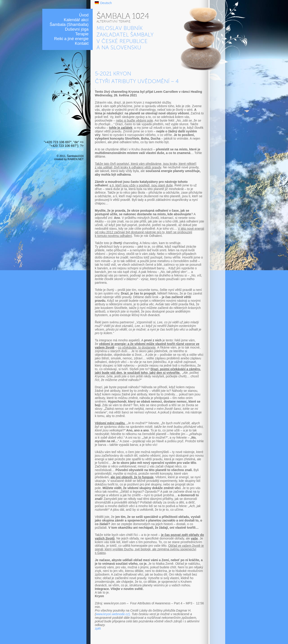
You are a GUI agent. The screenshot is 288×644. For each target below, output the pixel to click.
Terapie (82, 34)
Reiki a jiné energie (71, 39)
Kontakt (82, 43)
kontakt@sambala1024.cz (65, 149)
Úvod (84, 15)
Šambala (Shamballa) (69, 25)
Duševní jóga (77, 29)
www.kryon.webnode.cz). (113, 614)
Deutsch (106, 3)
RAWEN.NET (75, 159)
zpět (98, 628)
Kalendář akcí (76, 20)
